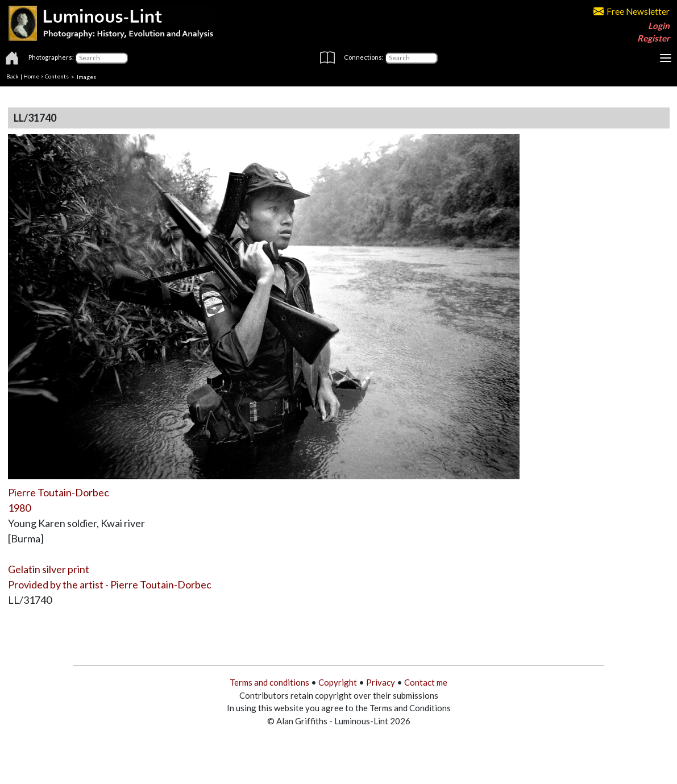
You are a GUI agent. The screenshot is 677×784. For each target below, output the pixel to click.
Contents (57, 76)
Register (653, 38)
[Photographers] (101, 58)
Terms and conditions (269, 682)
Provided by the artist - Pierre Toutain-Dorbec (110, 584)
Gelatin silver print (49, 569)
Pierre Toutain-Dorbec (59, 492)
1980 (19, 508)
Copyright (338, 682)
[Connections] (411, 58)
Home (31, 76)
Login (659, 26)
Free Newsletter (632, 11)
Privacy (381, 682)
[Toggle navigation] (666, 58)
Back (13, 76)
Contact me (426, 682)
